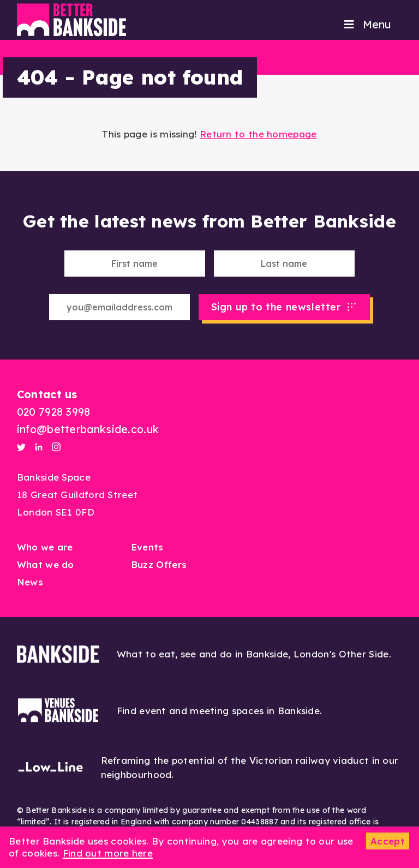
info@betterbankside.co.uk (88, 429)
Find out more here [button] (108, 853)
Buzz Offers (159, 564)
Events (147, 547)
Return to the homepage (258, 134)
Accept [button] (388, 841)
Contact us (47, 394)
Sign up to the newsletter (276, 307)
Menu (367, 24)
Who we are (45, 547)
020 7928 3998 (54, 412)
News (30, 582)
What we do (46, 564)
